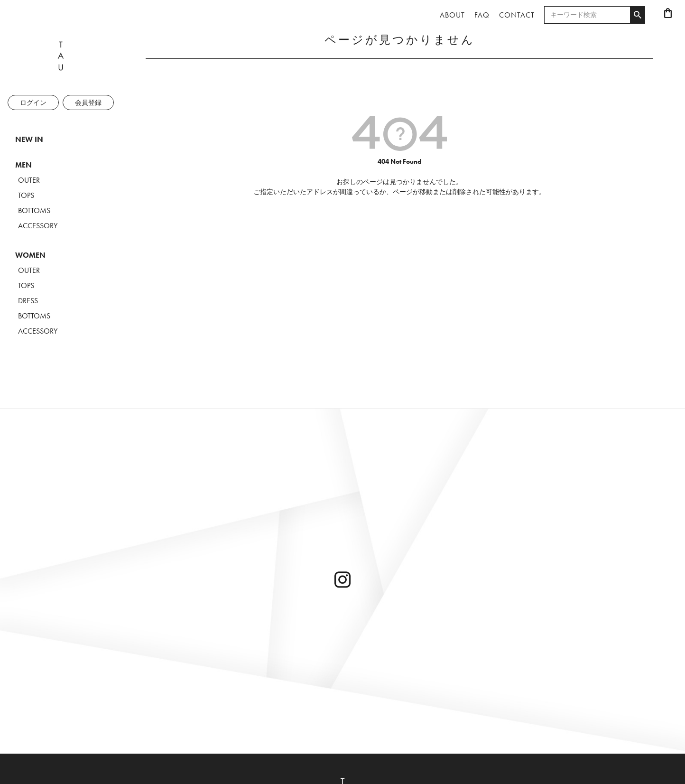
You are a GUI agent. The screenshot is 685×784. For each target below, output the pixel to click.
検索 (637, 15)
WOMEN (30, 255)
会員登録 (88, 103)
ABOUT (452, 15)
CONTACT (517, 15)
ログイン (33, 103)
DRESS (28, 301)
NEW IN (29, 139)
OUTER (29, 180)
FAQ (482, 15)
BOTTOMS (34, 210)
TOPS (26, 195)
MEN (23, 165)
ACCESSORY (38, 226)
